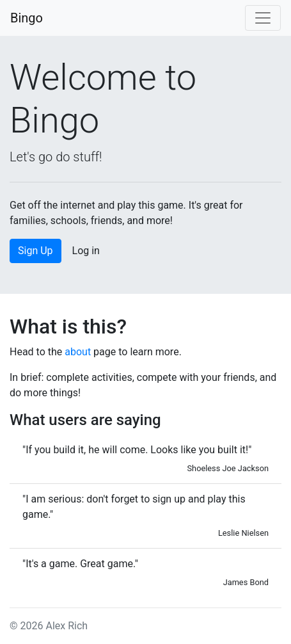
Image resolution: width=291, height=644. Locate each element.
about (78, 352)
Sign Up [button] (35, 251)
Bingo (27, 18)
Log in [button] (86, 251)
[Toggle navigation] (263, 18)
